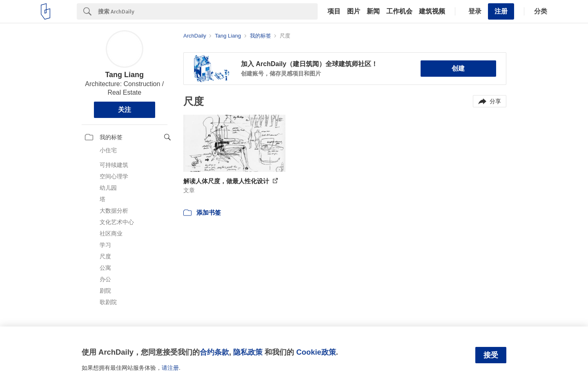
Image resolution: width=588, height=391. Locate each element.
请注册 (170, 368)
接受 (491, 355)
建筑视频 (432, 11)
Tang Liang (124, 75)
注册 (501, 11)
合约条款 (214, 352)
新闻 (373, 11)
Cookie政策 (316, 352)
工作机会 (399, 11)
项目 (334, 11)
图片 (354, 11)
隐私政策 (248, 352)
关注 (125, 110)
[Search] (208, 11)
